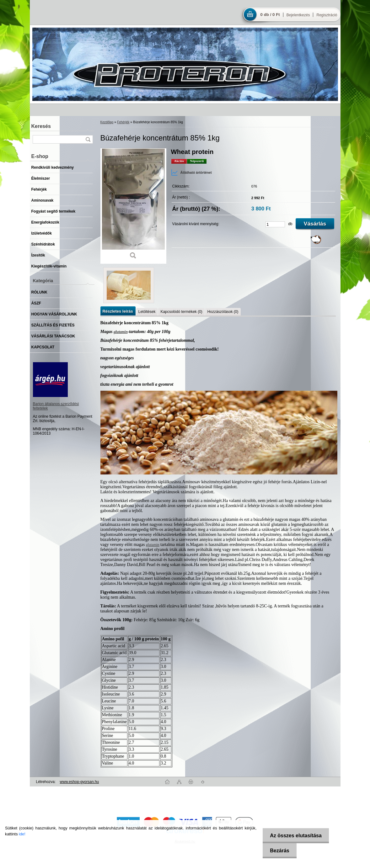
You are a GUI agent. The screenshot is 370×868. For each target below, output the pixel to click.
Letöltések (147, 312)
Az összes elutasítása (295, 836)
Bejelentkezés (298, 15)
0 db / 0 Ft (270, 15)
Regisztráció (327, 15)
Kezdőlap (107, 122)
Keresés (41, 126)
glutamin (121, 332)
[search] (88, 139)
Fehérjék (123, 122)
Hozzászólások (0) (223, 312)
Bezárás (278, 851)
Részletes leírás (118, 311)
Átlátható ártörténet (191, 172)
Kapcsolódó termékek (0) (181, 312)
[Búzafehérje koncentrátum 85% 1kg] (133, 206)
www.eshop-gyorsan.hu (80, 782)
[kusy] (275, 224)
